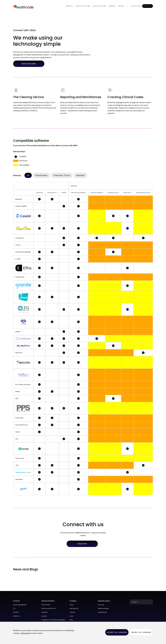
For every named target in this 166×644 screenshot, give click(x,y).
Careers (72, 612)
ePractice (16, 616)
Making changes (103, 608)
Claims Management (20, 605)
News (71, 616)
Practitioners (41, 175)
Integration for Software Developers (53, 620)
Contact (121, 6)
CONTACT (134, 602)
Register (148, 6)
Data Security (74, 608)
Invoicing (101, 605)
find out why (26, 633)
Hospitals (80, 175)
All (28, 175)
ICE (14, 608)
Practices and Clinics (48, 608)
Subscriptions (102, 612)
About (72, 605)
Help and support (100, 6)
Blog (71, 620)
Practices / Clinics (62, 175)
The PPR (16, 612)
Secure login (136, 6)
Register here (29, 64)
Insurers (44, 616)
